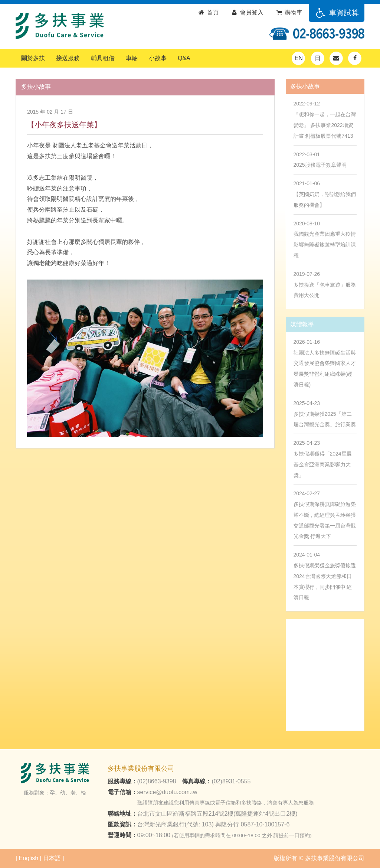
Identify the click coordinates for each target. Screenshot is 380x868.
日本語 (52, 858)
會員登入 (247, 12)
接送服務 (68, 58)
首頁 (208, 12)
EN (299, 58)
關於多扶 (33, 58)
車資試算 (337, 13)
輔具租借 (103, 58)
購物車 (289, 12)
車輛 (132, 58)
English (29, 858)
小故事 (158, 58)
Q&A (184, 58)
